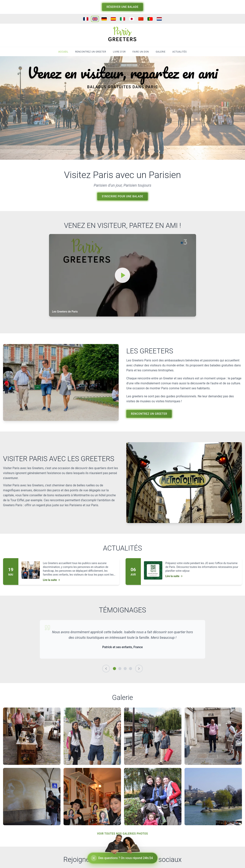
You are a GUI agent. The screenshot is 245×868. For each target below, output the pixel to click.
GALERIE (160, 52)
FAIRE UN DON (141, 52)
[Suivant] (139, 669)
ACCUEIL (63, 52)
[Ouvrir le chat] (123, 858)
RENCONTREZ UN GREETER (91, 52)
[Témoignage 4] (131, 669)
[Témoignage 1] (114, 669)
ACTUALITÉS (179, 52)
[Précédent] (106, 669)
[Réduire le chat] (94, 858)
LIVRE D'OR (119, 52)
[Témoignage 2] (120, 669)
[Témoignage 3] (125, 669)
